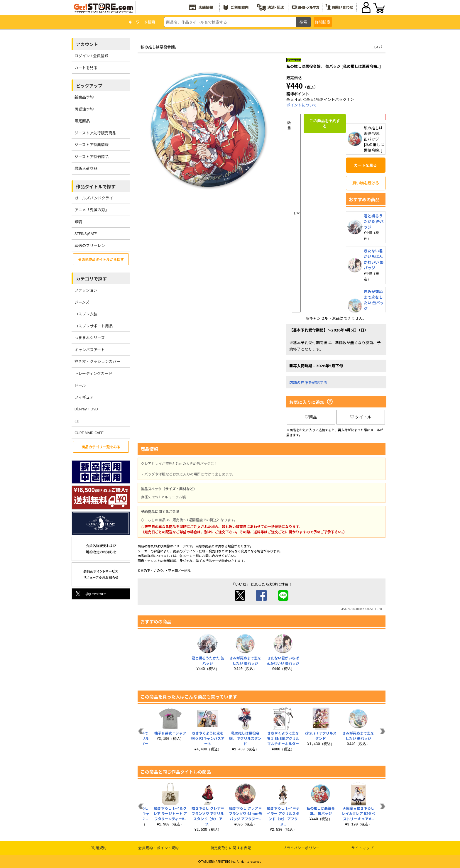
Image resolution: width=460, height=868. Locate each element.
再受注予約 (84, 109)
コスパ (377, 47)
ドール (80, 385)
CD (77, 421)
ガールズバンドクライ (94, 198)
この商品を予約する (325, 123)
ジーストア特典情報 (92, 144)
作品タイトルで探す (96, 186)
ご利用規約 (98, 848)
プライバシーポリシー (301, 848)
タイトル (361, 417)
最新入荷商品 (86, 168)
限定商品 (82, 121)
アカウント (87, 44)
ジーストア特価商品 (92, 156)
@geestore (90, 594)
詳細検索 (323, 22)
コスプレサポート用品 (94, 326)
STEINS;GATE (86, 233)
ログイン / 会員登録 (91, 56)
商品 (311, 417)
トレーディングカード (93, 373)
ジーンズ (82, 302)
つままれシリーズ (90, 337)
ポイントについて (302, 105)
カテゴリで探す (91, 279)
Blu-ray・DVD (86, 409)
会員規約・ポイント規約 (159, 848)
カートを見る (86, 68)
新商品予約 (84, 97)
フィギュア (84, 397)
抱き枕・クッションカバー (97, 361)
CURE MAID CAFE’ (89, 433)
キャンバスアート (90, 350)
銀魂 (78, 222)
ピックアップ (89, 86)
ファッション (86, 290)
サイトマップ (363, 848)
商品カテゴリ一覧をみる (101, 447)
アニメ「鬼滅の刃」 (92, 210)
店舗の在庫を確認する (308, 382)
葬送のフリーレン (90, 245)
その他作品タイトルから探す (101, 259)
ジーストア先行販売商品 (95, 133)
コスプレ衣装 (86, 314)
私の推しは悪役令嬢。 (160, 47)
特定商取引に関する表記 (231, 848)
